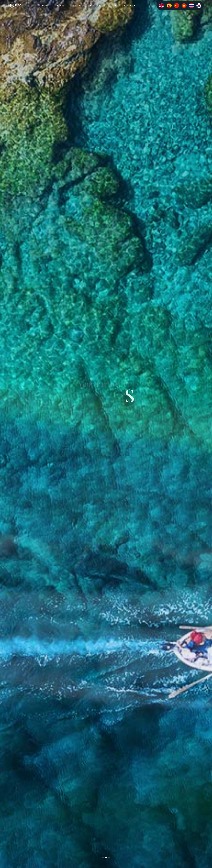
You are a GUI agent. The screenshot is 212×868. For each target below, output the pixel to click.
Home (45, 6)
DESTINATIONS (95, 6)
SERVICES (59, 6)
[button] (103, 857)
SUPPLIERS (76, 6)
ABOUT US (113, 6)
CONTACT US (130, 6)
